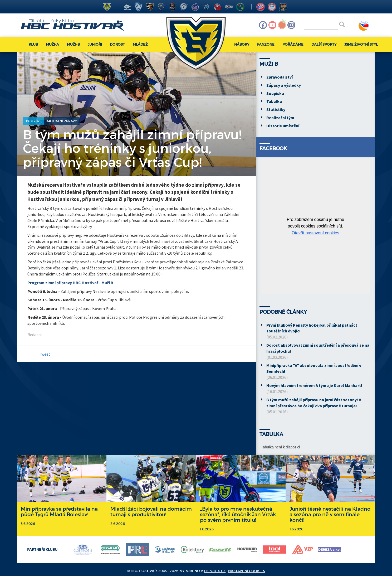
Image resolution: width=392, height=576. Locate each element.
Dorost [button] (117, 44)
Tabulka (274, 101)
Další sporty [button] (324, 44)
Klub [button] (33, 44)
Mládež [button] (140, 44)
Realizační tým (280, 118)
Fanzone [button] (266, 44)
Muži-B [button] (73, 44)
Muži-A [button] (52, 44)
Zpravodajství (280, 77)
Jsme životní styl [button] (361, 44)
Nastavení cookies (247, 571)
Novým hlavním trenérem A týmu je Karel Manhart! (314, 385)
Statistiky (276, 109)
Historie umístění (283, 126)
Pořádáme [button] (293, 44)
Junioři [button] (95, 44)
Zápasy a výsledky (284, 85)
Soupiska (275, 93)
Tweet (45, 354)
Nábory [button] (242, 44)
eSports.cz (215, 571)
